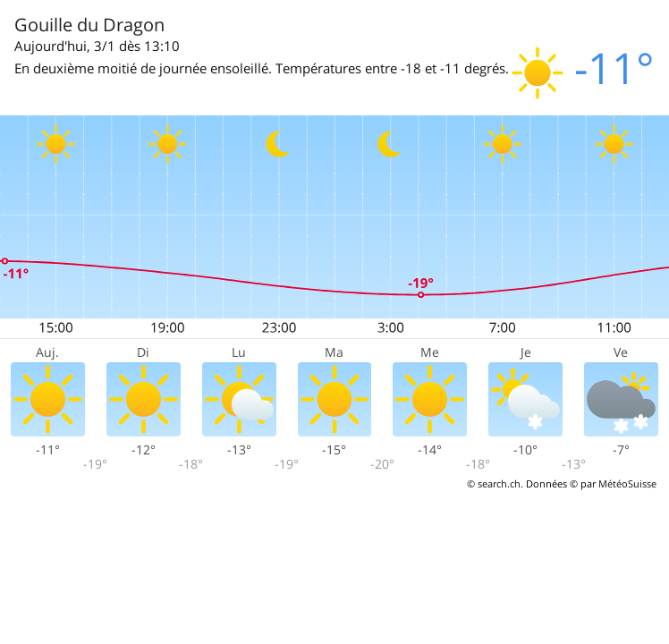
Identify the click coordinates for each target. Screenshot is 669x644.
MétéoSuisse (627, 483)
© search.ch (494, 483)
